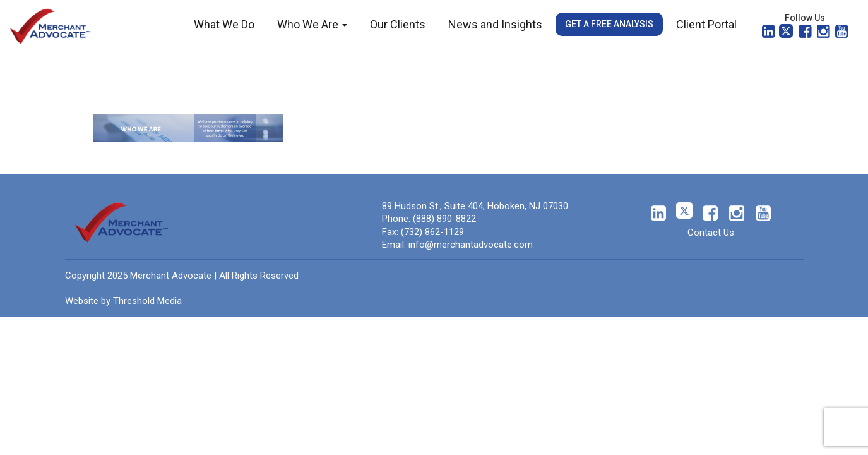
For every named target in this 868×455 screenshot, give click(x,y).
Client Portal (706, 24)
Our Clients (398, 24)
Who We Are (312, 24)
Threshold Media (147, 301)
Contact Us (711, 233)
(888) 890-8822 (444, 219)
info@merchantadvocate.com (471, 245)
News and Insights (495, 24)
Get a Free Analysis (609, 24)
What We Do (224, 24)
